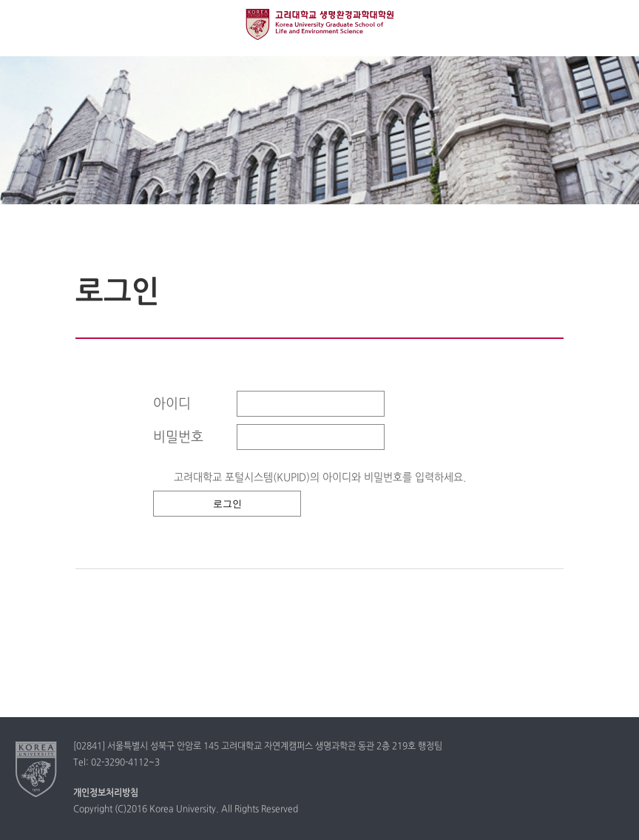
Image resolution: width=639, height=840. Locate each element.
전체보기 (24, 24)
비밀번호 (178, 438)
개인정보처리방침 (106, 793)
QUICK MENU (615, 24)
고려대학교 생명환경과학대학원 (319, 24)
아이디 (172, 404)
